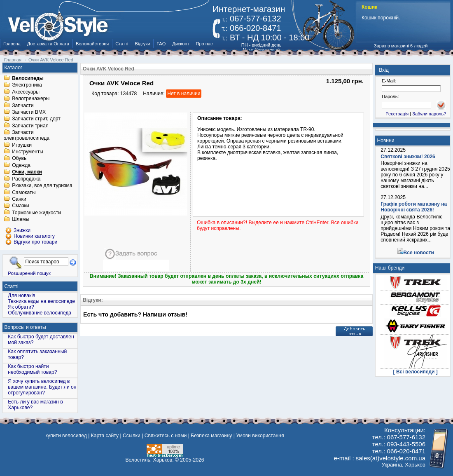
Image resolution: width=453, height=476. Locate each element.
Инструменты (28, 152)
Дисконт (181, 44)
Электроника (27, 85)
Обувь (19, 159)
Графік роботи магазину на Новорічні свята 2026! (414, 207)
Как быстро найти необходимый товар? (32, 369)
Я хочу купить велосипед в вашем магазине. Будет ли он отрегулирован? (42, 387)
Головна (12, 44)
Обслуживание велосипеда (40, 313)
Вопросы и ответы (25, 327)
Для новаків (21, 295)
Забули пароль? (429, 114)
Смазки (20, 206)
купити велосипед (66, 436)
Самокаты (24, 192)
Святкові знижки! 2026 (408, 157)
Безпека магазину (211, 436)
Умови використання (260, 436)
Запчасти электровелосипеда (27, 136)
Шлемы (21, 220)
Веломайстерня (92, 44)
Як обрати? (21, 307)
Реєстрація (397, 114)
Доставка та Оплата (48, 44)
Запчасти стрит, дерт (36, 119)
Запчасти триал (30, 126)
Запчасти (23, 106)
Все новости (419, 253)
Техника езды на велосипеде (41, 301)
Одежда (21, 165)
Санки (19, 199)
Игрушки (22, 145)
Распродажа (26, 179)
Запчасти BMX (29, 112)
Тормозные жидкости (36, 213)
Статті (122, 44)
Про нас (204, 44)
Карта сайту (105, 436)
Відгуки (143, 44)
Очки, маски (27, 172)
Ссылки (132, 436)
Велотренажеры (31, 99)
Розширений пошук (29, 273)
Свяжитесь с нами (166, 436)
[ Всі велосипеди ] (416, 372)
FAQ (161, 44)
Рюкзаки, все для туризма (42, 186)
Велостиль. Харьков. (150, 460)
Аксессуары (26, 92)
